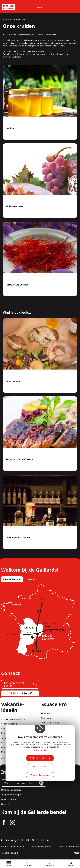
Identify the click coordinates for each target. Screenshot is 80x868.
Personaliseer (40, 767)
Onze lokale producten (15, 19)
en (28, 840)
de (42, 840)
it (37, 840)
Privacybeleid (40, 750)
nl (48, 840)
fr (22, 840)
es (33, 840)
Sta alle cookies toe (41, 758)
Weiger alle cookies (40, 775)
